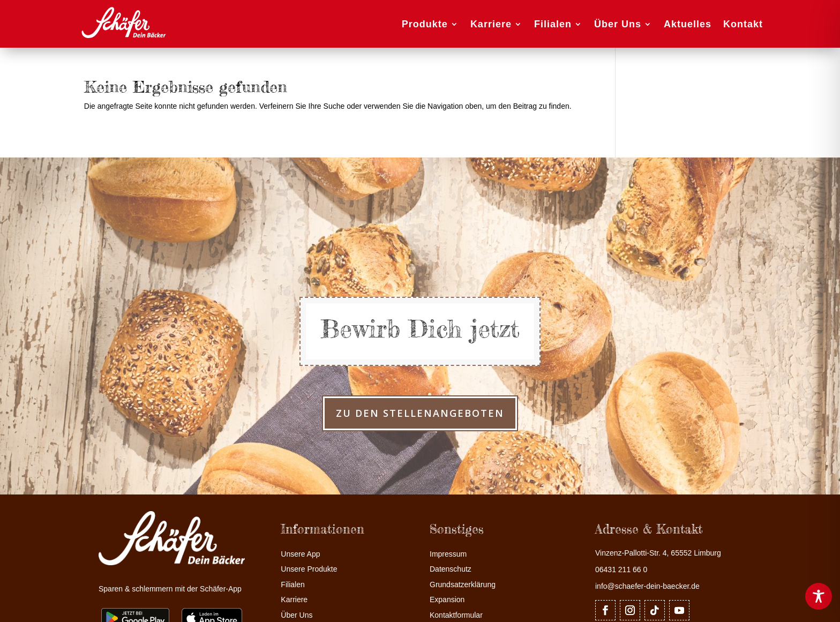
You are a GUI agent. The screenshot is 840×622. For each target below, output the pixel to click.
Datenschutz (451, 569)
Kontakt (743, 24)
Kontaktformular (456, 615)
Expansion (447, 600)
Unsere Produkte (309, 569)
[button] (24, 598)
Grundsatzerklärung (463, 585)
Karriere (491, 24)
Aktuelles (688, 24)
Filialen (553, 24)
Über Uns (618, 24)
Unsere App (300, 554)
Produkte (425, 24)
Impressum (448, 554)
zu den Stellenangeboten (420, 413)
